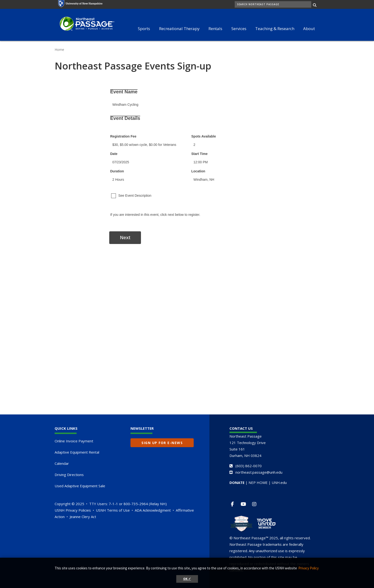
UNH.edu (279, 482)
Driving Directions (69, 475)
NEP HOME (258, 482)
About (309, 29)
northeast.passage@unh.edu (259, 472)
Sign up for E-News (162, 443)
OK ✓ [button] (187, 579)
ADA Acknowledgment (153, 510)
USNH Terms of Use (113, 510)
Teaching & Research (275, 29)
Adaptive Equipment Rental (77, 452)
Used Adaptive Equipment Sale (80, 486)
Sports (144, 29)
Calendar (62, 463)
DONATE (237, 482)
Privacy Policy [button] (309, 568)
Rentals (215, 29)
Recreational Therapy (179, 29)
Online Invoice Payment (74, 441)
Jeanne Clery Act (83, 517)
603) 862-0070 (249, 466)
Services (239, 29)
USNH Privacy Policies (73, 510)
